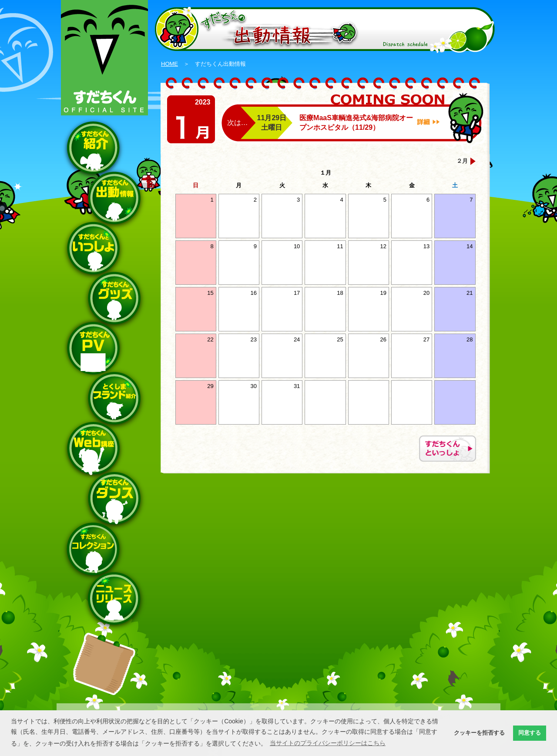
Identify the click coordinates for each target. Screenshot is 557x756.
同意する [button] (530, 733)
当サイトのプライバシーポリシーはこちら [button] (328, 743)
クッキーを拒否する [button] (479, 733)
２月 (462, 161)
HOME (169, 64)
